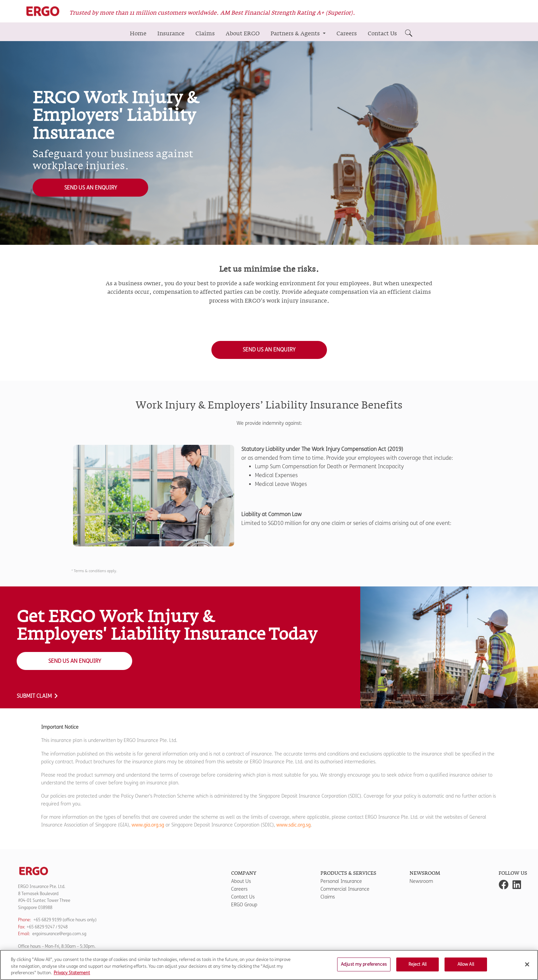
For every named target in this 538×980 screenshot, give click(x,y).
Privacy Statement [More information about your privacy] (72, 977)
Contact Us (382, 34)
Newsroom (421, 881)
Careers (347, 34)
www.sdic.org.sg (293, 825)
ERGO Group (244, 905)
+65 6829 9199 (47, 920)
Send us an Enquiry (91, 188)
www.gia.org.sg (148, 825)
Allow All (466, 968)
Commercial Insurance (345, 889)
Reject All (418, 968)
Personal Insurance (341, 881)
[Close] (527, 968)
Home (138, 34)
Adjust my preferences (364, 968)
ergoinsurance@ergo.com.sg (59, 934)
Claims (205, 34)
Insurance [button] (171, 34)
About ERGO (243, 34)
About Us (241, 881)
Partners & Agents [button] (296, 34)
